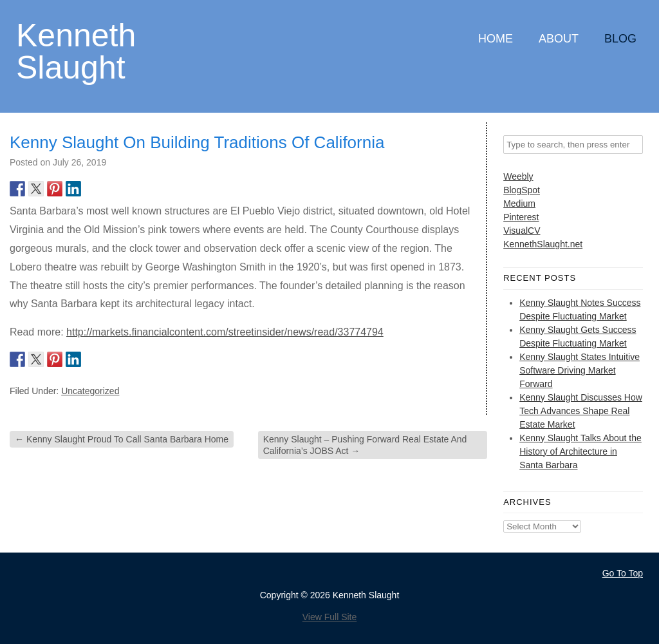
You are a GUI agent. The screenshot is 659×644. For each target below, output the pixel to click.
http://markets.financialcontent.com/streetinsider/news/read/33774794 (225, 332)
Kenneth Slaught (76, 51)
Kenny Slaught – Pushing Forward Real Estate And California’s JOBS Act (365, 445)
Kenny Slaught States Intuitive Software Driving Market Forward (580, 370)
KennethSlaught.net (543, 244)
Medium (519, 204)
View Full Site (330, 617)
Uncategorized (90, 391)
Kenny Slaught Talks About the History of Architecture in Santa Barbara (580, 451)
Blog (620, 39)
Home (496, 39)
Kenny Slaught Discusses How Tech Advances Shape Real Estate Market (581, 411)
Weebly (518, 176)
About (559, 39)
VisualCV (522, 231)
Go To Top (623, 573)
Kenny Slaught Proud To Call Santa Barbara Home (122, 439)
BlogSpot (522, 190)
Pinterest (521, 217)
